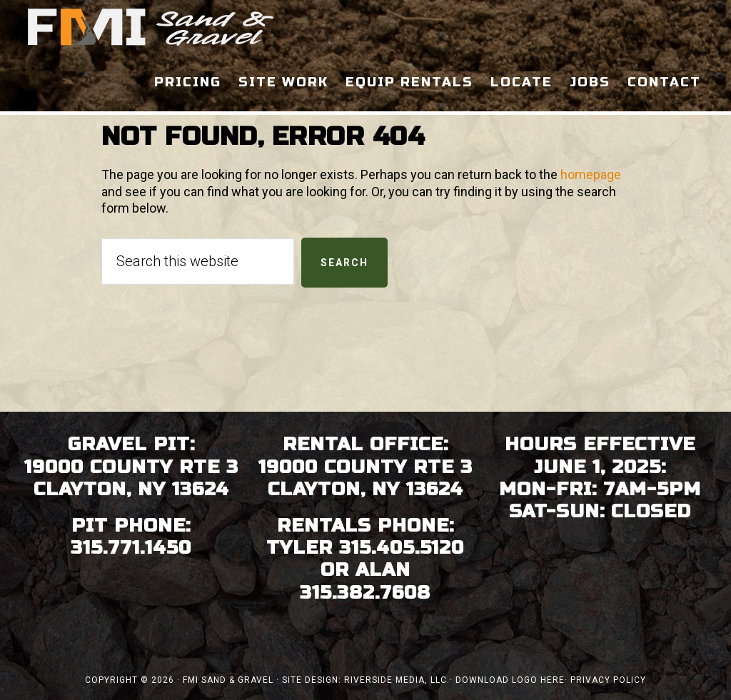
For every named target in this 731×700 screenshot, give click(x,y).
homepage (591, 174)
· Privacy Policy (605, 680)
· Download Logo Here (507, 680)
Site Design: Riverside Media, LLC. (366, 680)
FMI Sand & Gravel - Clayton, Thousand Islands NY (151, 27)
